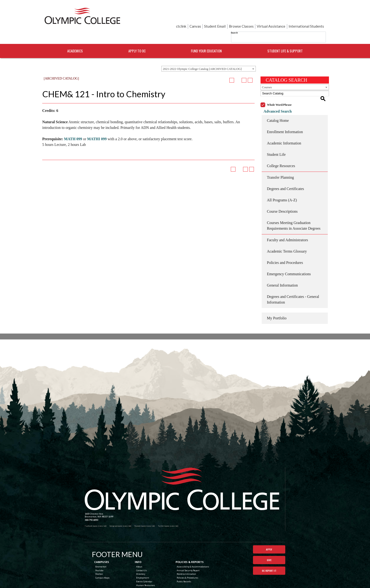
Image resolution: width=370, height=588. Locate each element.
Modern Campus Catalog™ (209, 586)
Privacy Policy (205, 581)
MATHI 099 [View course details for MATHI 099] (97, 126)
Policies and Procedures (285, 244)
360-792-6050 (91, 502)
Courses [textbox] (267, 74)
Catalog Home (278, 102)
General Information (282, 267)
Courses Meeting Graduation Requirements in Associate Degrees (294, 207)
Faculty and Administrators (287, 222)
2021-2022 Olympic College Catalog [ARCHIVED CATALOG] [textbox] (202, 56)
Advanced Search (275, 93)
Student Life (276, 136)
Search (187, 16)
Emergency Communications (289, 256)
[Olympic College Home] (182, 471)
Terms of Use (218, 581)
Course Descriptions (282, 193)
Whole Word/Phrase (279, 87)
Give (269, 543)
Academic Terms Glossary (287, 233)
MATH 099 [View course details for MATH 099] (73, 126)
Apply (269, 532)
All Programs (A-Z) (282, 182)
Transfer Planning (280, 159)
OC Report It (269, 555)
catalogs (155, 586)
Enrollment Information (285, 114)
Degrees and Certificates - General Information (293, 281)
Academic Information (284, 125)
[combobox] (209, 56)
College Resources (281, 148)
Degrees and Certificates (285, 171)
